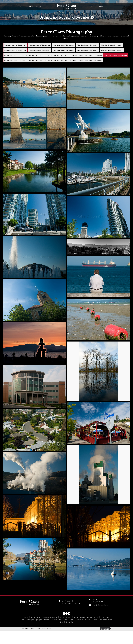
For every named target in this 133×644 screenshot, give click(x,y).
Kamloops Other (93, 617)
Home (26, 617)
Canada (47, 620)
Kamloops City (36, 617)
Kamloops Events (66, 617)
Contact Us (69, 622)
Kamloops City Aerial (50, 617)
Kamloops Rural (79, 617)
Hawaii (88, 620)
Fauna (72, 620)
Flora (66, 620)
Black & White (57, 620)
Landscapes (105, 617)
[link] (15, 45)
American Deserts (106, 620)
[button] (64, 613)
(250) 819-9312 (98, 602)
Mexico (95, 620)
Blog (62, 622)
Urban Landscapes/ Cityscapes (31, 620)
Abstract (80, 620)
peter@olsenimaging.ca (100, 605)
